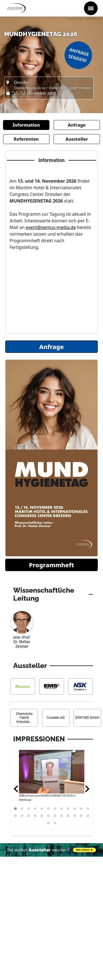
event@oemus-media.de (51, 227)
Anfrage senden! (79, 55)
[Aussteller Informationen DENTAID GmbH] (87, 718)
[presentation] (16, 789)
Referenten (26, 139)
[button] (15, 809)
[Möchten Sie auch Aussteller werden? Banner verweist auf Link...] (51, 850)
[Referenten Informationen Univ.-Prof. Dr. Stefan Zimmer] (22, 632)
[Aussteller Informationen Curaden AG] (56, 718)
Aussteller (77, 139)
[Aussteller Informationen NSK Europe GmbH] (80, 687)
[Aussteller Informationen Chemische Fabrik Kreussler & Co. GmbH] (24, 718)
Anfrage (77, 125)
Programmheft (51, 565)
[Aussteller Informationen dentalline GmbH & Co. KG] (23, 687)
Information (26, 125)
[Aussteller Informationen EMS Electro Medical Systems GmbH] (52, 687)
